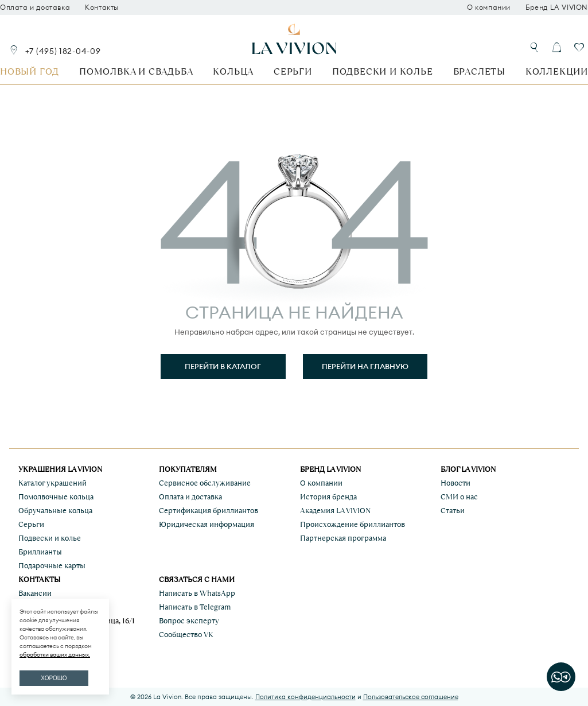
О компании (489, 7)
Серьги (293, 71)
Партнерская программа (343, 538)
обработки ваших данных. (55, 655)
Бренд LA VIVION (557, 7)
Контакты (102, 7)
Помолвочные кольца (56, 497)
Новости (455, 483)
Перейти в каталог (223, 366)
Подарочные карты (52, 566)
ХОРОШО (54, 678)
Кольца (233, 71)
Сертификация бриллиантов (209, 511)
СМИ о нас (459, 497)
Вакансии (35, 593)
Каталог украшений (52, 483)
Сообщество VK (186, 635)
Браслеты (479, 71)
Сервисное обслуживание (205, 483)
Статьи (453, 511)
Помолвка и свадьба (136, 71)
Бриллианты (40, 552)
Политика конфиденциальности (305, 697)
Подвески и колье (383, 71)
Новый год (30, 71)
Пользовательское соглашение (411, 697)
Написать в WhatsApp (197, 593)
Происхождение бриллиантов (353, 524)
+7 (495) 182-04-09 (63, 51)
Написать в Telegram (195, 607)
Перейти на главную (365, 366)
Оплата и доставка (35, 7)
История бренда (328, 497)
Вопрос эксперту (189, 621)
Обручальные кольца (55, 511)
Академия (335, 511)
